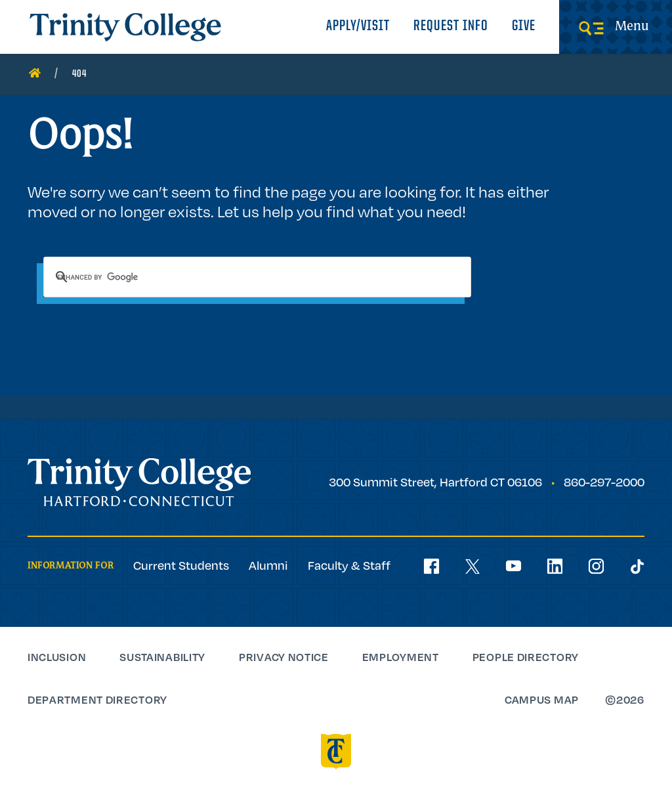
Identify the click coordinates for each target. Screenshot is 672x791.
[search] (257, 277)
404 (79, 74)
